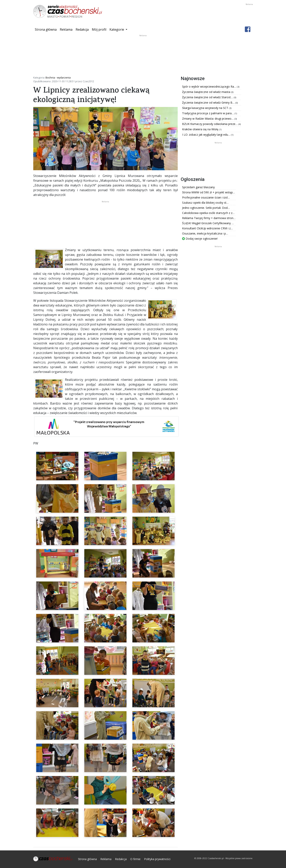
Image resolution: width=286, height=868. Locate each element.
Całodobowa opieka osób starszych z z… (208, 213)
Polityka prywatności (157, 859)
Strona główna (47, 29)
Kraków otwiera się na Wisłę (201, 129)
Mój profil (99, 29)
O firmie (135, 859)
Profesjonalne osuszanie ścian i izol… (206, 197)
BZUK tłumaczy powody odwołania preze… (210, 124)
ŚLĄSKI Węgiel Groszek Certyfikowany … (208, 223)
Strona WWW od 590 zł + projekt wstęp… (209, 192)
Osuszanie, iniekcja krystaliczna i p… (205, 233)
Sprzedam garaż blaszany (198, 187)
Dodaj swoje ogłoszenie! (200, 239)
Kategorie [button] (117, 29)
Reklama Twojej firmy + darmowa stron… (209, 218)
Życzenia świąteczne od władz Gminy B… (209, 103)
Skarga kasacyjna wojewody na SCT (206, 108)
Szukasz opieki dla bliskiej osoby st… (205, 203)
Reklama (66, 29)
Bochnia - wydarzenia (58, 78)
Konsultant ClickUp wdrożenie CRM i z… (207, 228)
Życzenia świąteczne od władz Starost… (208, 97)
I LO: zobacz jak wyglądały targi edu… (207, 135)
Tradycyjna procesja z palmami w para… (208, 113)
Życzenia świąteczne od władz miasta (207, 92)
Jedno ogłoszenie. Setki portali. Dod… (206, 208)
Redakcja (82, 29)
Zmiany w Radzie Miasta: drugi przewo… (208, 119)
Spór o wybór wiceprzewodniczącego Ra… (210, 87)
